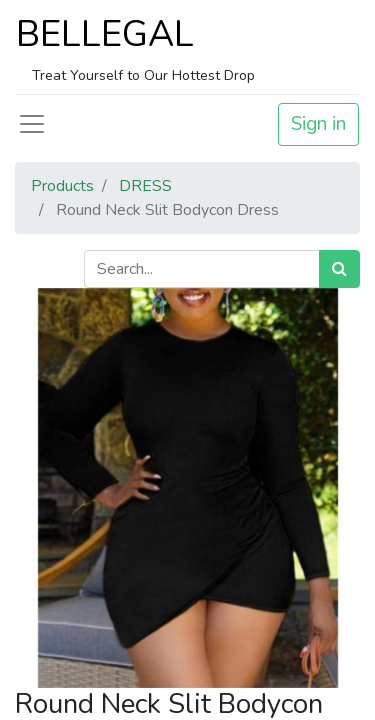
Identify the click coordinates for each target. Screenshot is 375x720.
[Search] (339, 269)
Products (62, 186)
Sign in (318, 124)
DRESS (145, 186)
